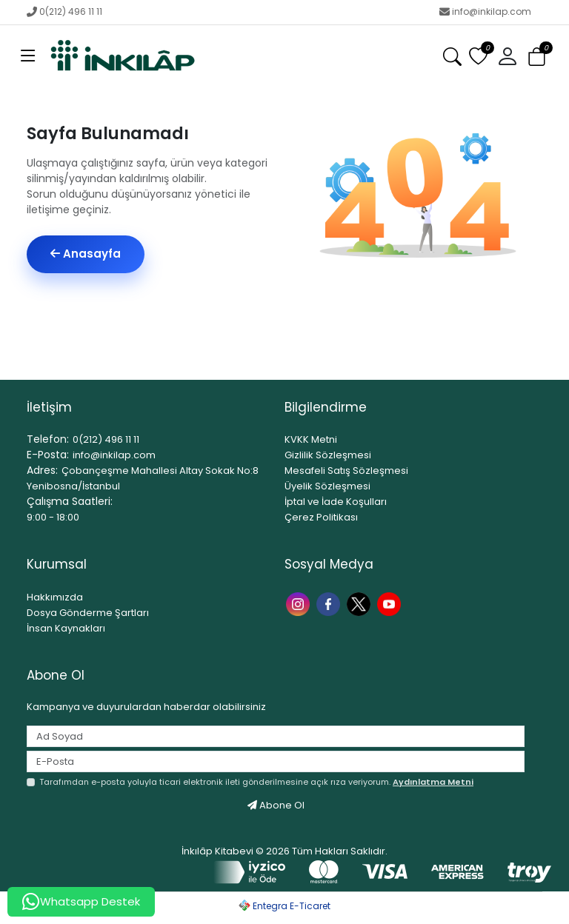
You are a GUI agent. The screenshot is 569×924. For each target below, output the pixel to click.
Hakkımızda (55, 597)
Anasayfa (86, 254)
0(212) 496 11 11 (64, 11)
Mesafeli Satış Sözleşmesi (346, 471)
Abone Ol (276, 805)
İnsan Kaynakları (66, 628)
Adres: (42, 470)
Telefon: (48, 439)
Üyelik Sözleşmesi (327, 486)
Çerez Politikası (321, 517)
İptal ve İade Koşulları (336, 502)
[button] (508, 57)
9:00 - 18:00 (53, 517)
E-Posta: (48, 455)
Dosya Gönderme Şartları (88, 613)
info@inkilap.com (485, 11)
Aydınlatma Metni (433, 782)
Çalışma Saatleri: (70, 501)
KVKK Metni (311, 439)
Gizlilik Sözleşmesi (328, 455)
